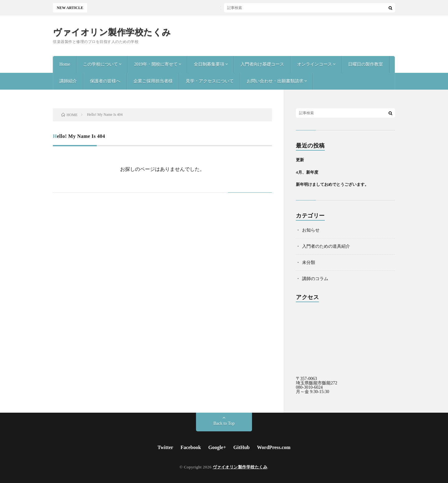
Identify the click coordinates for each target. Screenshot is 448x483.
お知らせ (311, 230)
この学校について (100, 64)
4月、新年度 (307, 172)
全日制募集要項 (209, 64)
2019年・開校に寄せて (156, 64)
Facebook (191, 447)
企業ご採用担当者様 (153, 81)
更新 (165, 8)
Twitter (165, 447)
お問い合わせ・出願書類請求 (275, 81)
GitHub (241, 447)
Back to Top (224, 423)
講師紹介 (68, 81)
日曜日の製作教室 (366, 64)
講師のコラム (315, 279)
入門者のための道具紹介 (326, 246)
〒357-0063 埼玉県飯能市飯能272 (317, 381)
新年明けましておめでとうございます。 (332, 184)
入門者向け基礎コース (262, 64)
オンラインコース (315, 64)
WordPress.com (274, 447)
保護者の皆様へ (105, 81)
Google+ (217, 447)
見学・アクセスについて (210, 81)
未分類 (309, 263)
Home (65, 64)
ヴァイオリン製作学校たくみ (112, 32)
